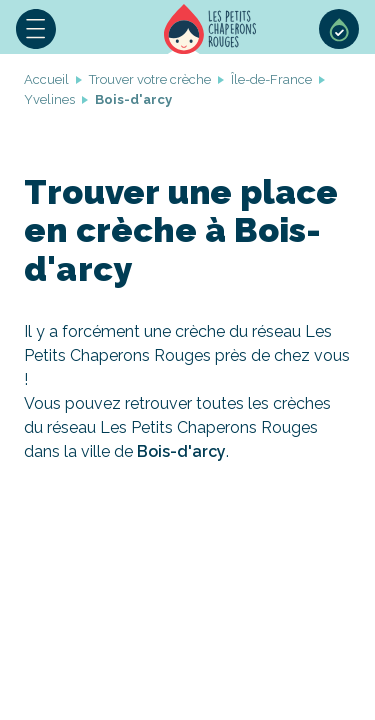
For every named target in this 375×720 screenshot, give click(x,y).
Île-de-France (271, 79)
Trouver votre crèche (150, 79)
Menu (36, 29)
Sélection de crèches (339, 29)
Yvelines (49, 99)
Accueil (210, 29)
